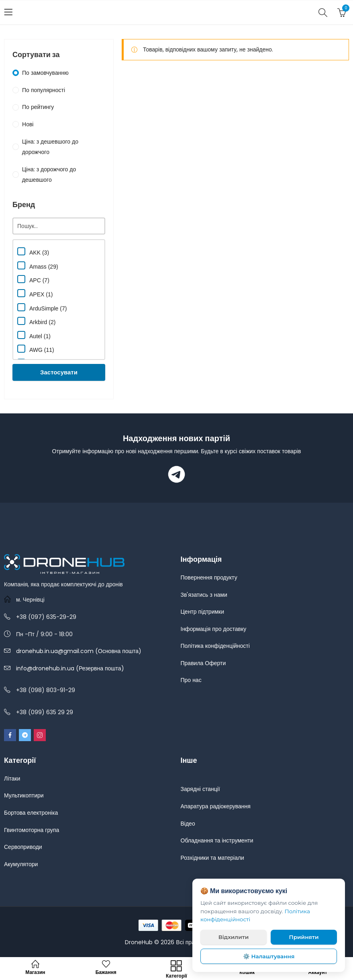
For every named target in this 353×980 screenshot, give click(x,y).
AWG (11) (36, 349)
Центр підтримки (203, 612)
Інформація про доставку (214, 629)
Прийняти (304, 937)
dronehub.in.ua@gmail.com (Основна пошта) (79, 651)
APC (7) (33, 279)
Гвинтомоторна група (32, 830)
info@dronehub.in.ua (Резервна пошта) (70, 668)
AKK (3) (33, 252)
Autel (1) (34, 335)
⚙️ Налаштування (269, 956)
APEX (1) (35, 293)
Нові (28, 124)
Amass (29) (38, 266)
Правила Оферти (203, 663)
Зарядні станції (200, 789)
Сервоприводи (23, 847)
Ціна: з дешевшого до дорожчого (50, 147)
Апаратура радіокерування (216, 806)
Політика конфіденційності (215, 646)
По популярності (44, 90)
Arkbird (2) (36, 321)
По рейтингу (38, 107)
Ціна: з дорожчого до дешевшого (49, 175)
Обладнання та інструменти (217, 840)
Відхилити (234, 937)
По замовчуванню (45, 73)
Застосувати (59, 372)
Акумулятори (21, 864)
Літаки (12, 779)
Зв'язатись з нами (204, 595)
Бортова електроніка (31, 813)
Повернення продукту (209, 577)
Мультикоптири (24, 795)
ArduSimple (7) (42, 307)
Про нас (191, 680)
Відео (188, 824)
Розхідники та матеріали (212, 858)
